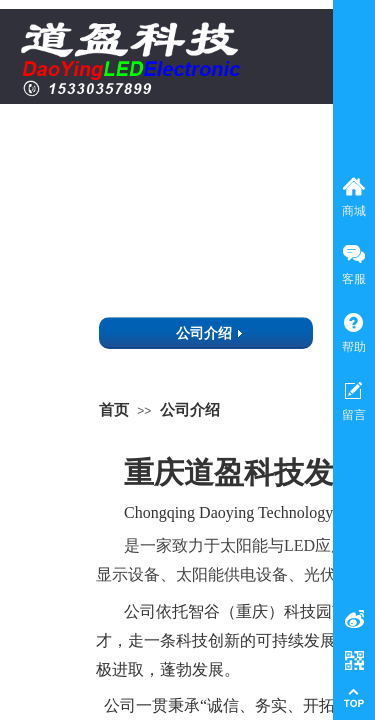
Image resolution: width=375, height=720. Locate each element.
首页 (114, 409)
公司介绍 (190, 409)
